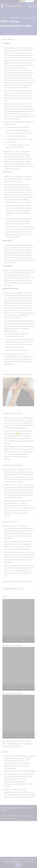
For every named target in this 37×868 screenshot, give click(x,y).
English (23, 1)
